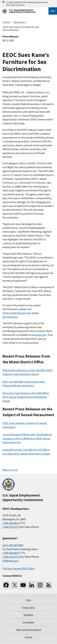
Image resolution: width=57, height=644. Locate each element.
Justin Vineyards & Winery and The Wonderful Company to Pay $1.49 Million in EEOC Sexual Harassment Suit (27, 438)
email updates (31, 343)
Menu (53, 11)
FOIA (29, 600)
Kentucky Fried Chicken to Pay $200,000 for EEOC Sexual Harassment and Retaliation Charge (26, 397)
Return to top (10, 470)
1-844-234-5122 (10, 527)
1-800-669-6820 (10, 523)
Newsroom (19, 22)
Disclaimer (28, 615)
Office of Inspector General (28, 630)
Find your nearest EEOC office (18, 569)
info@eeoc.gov (10, 561)
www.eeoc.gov (39, 335)
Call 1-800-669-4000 (13, 545)
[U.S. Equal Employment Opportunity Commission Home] (22, 11)
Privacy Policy (28, 607)
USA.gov (29, 637)
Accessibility (29, 622)
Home (6, 22)
